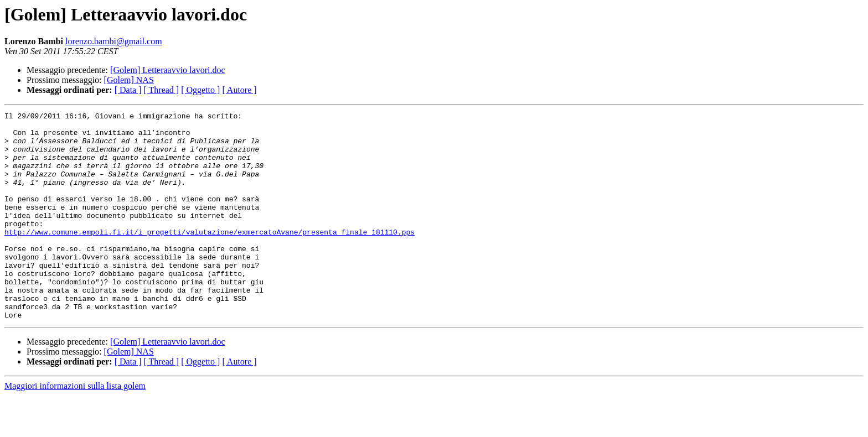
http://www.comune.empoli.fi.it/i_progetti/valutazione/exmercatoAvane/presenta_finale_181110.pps (210, 257)
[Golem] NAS (129, 80)
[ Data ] (128, 90)
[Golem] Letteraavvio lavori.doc (167, 70)
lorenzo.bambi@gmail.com (114, 41)
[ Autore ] (239, 90)
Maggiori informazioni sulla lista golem (75, 427)
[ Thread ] (162, 90)
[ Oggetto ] (200, 90)
